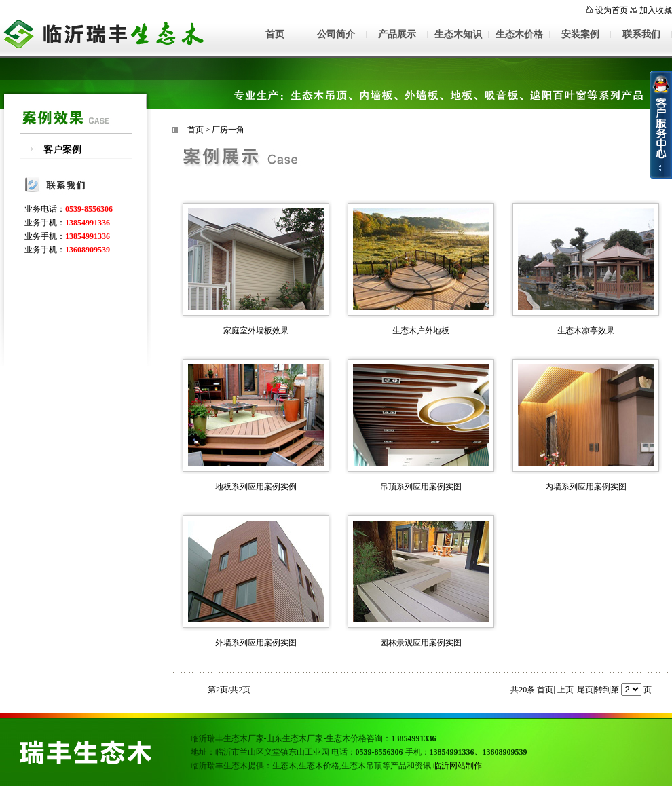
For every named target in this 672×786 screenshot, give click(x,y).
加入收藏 (656, 10)
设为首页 (612, 10)
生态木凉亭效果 (586, 331)
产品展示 (397, 34)
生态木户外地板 (421, 331)
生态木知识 (458, 34)
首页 (275, 34)
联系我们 (641, 34)
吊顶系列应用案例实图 (421, 487)
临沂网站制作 (458, 766)
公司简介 (336, 34)
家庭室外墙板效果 (256, 331)
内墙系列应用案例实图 (586, 487)
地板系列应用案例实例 (256, 487)
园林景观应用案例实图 (421, 643)
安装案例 (580, 34)
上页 (565, 690)
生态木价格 (519, 34)
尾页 (585, 690)
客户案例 (62, 150)
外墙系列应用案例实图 (256, 643)
